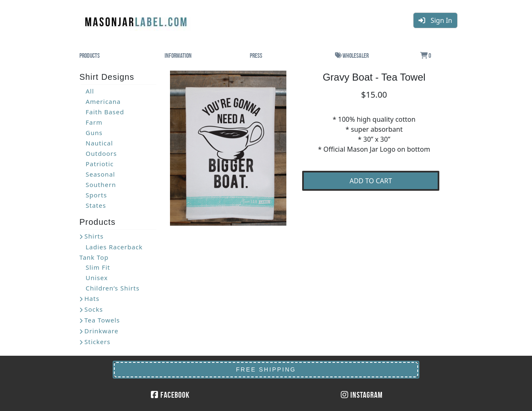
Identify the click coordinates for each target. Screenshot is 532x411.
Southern (101, 185)
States (96, 205)
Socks (94, 309)
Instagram (362, 395)
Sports (96, 195)
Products (90, 55)
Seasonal (100, 174)
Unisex (97, 278)
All (90, 91)
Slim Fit (98, 267)
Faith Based (105, 112)
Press (256, 55)
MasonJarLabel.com (137, 19)
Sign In (435, 20)
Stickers (97, 342)
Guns (94, 133)
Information (178, 55)
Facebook (170, 395)
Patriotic (100, 164)
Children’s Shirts (113, 288)
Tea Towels (102, 320)
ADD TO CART (371, 181)
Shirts (94, 236)
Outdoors (101, 153)
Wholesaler (352, 55)
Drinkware (101, 331)
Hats (92, 298)
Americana (103, 101)
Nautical (99, 143)
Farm (94, 122)
